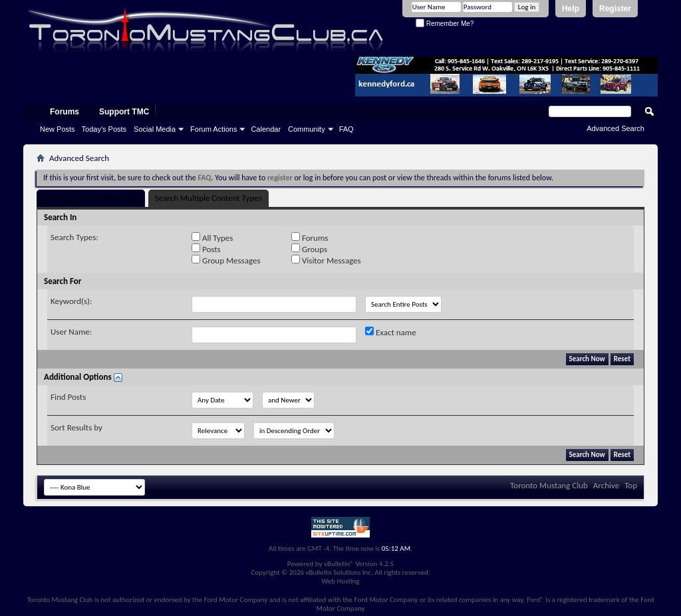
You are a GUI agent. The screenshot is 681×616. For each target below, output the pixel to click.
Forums (65, 112)
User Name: (71, 332)
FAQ (346, 129)
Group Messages (226, 260)
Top (631, 485)
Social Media (155, 129)
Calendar (266, 129)
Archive (606, 485)
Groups (309, 249)
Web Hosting (340, 581)
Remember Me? (445, 24)
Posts (206, 249)
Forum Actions (213, 129)
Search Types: (74, 237)
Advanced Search (615, 128)
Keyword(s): (71, 301)
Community (307, 129)
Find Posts (68, 397)
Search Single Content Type (91, 198)
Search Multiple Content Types (208, 198)
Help (571, 9)
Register (615, 9)
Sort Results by (76, 427)
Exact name (391, 332)
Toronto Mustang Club (549, 485)
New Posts (58, 129)
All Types (212, 237)
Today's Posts (104, 129)
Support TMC (124, 112)
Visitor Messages (326, 260)
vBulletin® (339, 564)
